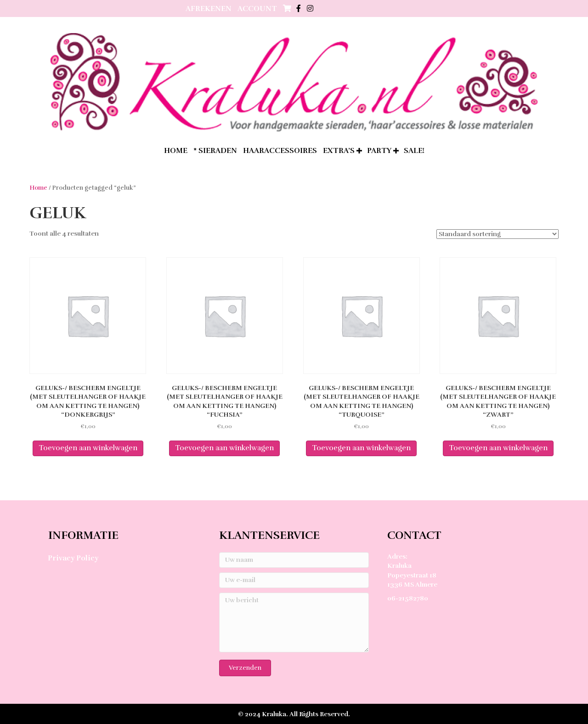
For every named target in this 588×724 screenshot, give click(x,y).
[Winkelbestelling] (498, 234)
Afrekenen (209, 9)
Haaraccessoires (280, 151)
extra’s (339, 151)
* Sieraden (215, 151)
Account (257, 9)
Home (38, 188)
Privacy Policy (73, 558)
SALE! (414, 151)
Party (379, 151)
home (176, 151)
